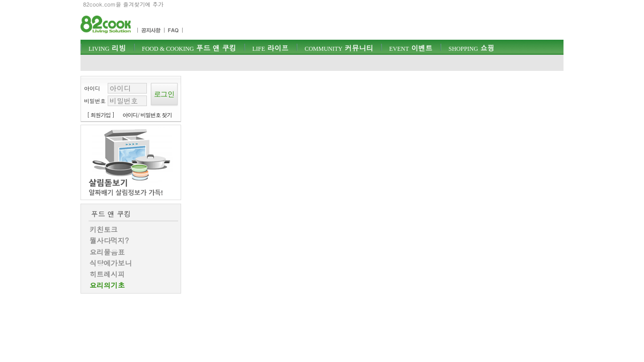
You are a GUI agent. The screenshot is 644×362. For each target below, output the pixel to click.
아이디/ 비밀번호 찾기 (147, 115)
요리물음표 (107, 252)
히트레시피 (107, 274)
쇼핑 (471, 48)
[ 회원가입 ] (101, 115)
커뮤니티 (339, 48)
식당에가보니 (111, 263)
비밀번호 (95, 101)
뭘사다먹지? (109, 240)
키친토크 (104, 229)
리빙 (107, 48)
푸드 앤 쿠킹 (189, 48)
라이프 (270, 48)
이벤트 (411, 48)
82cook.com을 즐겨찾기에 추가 (123, 4)
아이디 (92, 88)
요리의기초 (107, 285)
